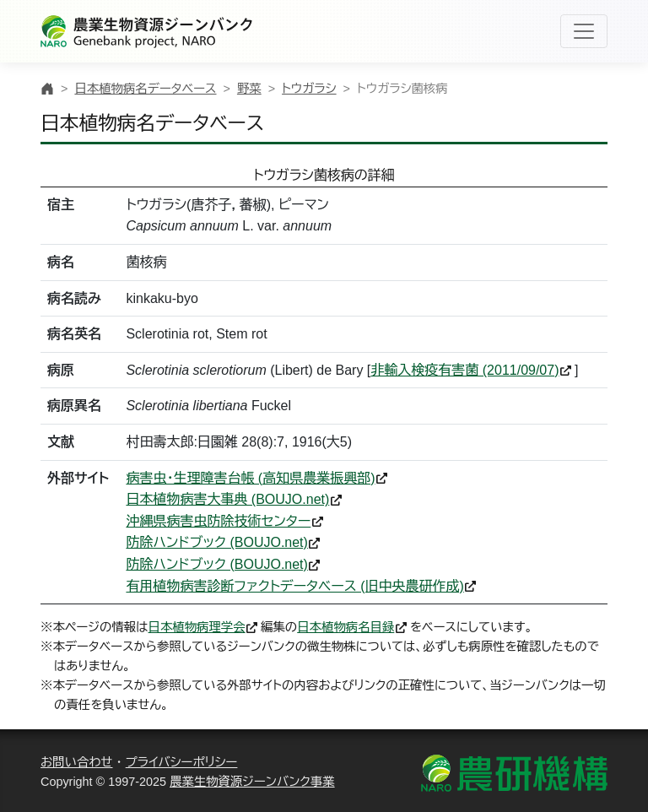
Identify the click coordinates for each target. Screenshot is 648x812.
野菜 (249, 89)
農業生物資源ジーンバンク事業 (252, 782)
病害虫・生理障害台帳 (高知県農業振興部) (250, 478)
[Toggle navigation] (584, 31)
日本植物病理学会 (197, 627)
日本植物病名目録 (346, 627)
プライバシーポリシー (182, 762)
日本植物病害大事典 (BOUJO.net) (227, 499)
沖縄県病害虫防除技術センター (218, 521)
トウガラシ (309, 89)
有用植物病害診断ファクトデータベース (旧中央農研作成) (294, 586)
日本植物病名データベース (145, 89)
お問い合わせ (77, 762)
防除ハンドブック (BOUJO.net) (216, 542)
